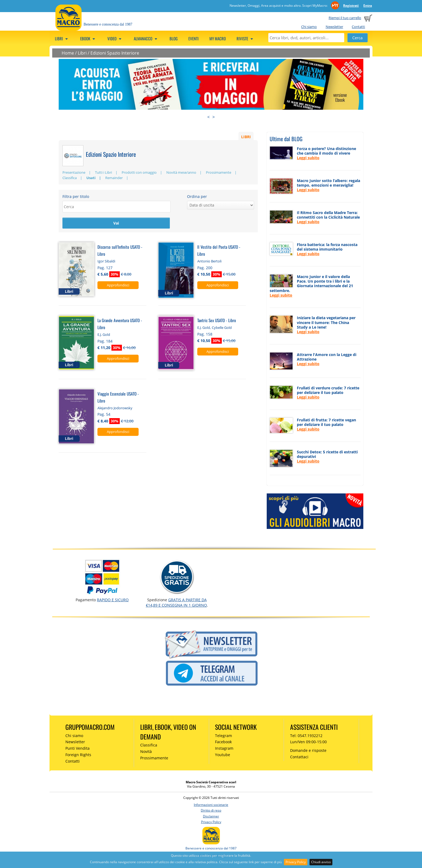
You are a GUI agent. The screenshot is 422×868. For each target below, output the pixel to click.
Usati (91, 178)
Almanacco (146, 38)
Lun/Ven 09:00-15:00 (308, 742)
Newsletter (334, 27)
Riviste (246, 38)
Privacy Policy (296, 862)
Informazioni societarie (211, 805)
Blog (174, 38)
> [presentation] (214, 117)
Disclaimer (211, 816)
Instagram (224, 748)
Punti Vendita (78, 748)
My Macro (218, 38)
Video (115, 38)
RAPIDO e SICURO (113, 600)
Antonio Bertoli (209, 261)
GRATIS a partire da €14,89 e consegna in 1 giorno (176, 602)
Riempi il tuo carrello (345, 18)
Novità (146, 751)
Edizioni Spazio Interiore (115, 53)
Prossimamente (219, 172)
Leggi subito (308, 158)
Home (68, 53)
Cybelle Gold (222, 328)
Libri (62, 38)
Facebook (223, 742)
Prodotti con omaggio (139, 172)
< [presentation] (208, 117)
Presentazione (74, 172)
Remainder (114, 178)
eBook (88, 38)
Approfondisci (118, 285)
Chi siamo (309, 27)
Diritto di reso (211, 810)
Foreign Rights (78, 755)
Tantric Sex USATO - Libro (217, 320)
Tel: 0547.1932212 (306, 736)
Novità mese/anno (181, 172)
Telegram (224, 736)
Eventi (194, 38)
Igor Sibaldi (106, 261)
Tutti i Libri (103, 172)
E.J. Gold (104, 335)
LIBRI (246, 136)
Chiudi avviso (321, 862)
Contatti (358, 27)
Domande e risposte (308, 750)
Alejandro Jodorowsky (115, 408)
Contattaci (299, 757)
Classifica (70, 178)
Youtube (223, 755)
